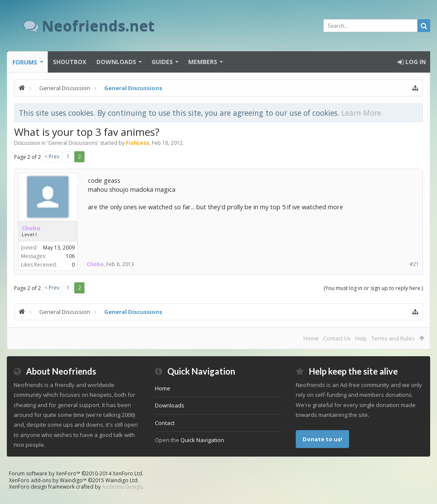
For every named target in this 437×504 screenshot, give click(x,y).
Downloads (116, 62)
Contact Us (337, 338)
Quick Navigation (202, 440)
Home (311, 338)
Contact (165, 423)
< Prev (52, 157)
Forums (25, 62)
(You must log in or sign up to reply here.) (373, 288)
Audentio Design (122, 487)
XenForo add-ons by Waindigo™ (48, 480)
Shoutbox (70, 62)
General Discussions (73, 143)
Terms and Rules (393, 338)
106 (70, 256)
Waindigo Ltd (121, 480)
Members (203, 62)
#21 (414, 264)
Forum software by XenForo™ (76, 473)
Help (361, 338)
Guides (162, 62)
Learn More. (362, 113)
